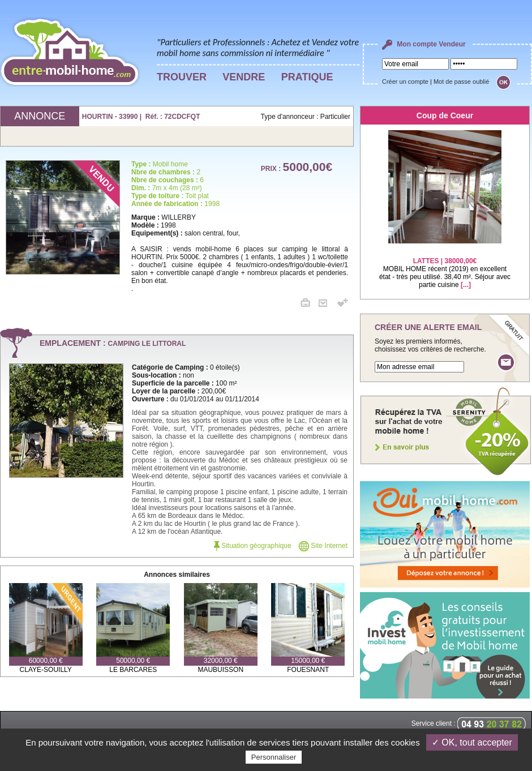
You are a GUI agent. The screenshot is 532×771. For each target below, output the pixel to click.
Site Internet (323, 546)
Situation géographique (253, 546)
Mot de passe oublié (461, 82)
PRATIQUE (307, 77)
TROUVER (182, 77)
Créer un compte (405, 82)
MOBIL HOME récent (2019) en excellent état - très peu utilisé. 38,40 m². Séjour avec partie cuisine (445, 266)
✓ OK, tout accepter (472, 742)
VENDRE (244, 77)
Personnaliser (274, 757)
